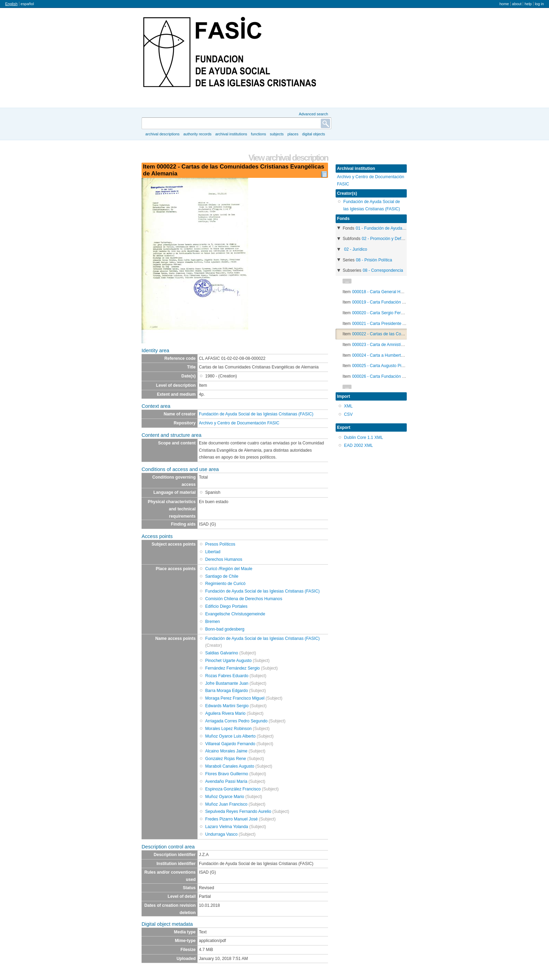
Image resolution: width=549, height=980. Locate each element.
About (517, 4)
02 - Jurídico (355, 249)
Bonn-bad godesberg (225, 629)
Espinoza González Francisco (233, 789)
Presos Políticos (220, 544)
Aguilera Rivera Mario (225, 713)
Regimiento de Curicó (225, 584)
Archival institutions (231, 134)
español (27, 4)
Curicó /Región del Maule (229, 569)
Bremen (213, 622)
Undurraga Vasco (221, 834)
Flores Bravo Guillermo (227, 774)
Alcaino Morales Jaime (226, 751)
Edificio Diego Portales (226, 606)
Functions (259, 134)
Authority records (197, 134)
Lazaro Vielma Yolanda (227, 827)
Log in (539, 4)
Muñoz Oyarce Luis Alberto (230, 736)
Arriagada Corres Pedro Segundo (236, 721)
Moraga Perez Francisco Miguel (235, 698)
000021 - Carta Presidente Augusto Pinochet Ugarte (401, 324)
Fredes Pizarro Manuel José (231, 819)
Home (504, 4)
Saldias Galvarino (221, 653)
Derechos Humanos (224, 559)
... (347, 281)
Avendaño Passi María (226, 781)
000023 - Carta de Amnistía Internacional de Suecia (400, 345)
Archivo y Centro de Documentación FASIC (239, 423)
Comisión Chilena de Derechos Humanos (244, 599)
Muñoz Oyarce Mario (225, 797)
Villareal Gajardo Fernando (230, 744)
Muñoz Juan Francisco (226, 804)
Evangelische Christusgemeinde (235, 614)
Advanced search (313, 114)
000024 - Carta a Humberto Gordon (385, 355)
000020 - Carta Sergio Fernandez (383, 313)
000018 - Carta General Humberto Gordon (392, 292)
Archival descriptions (162, 134)
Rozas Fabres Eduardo (227, 676)
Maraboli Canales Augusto (230, 766)
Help (528, 4)
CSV (348, 414)
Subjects (277, 134)
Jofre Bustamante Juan (227, 683)
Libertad (213, 552)
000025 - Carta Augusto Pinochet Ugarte (390, 366)
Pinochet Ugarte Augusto (228, 661)
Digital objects (314, 134)
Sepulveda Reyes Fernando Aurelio (238, 811)
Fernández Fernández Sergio (232, 668)
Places (293, 134)
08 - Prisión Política (374, 260)
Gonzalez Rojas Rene (225, 759)
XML (348, 406)
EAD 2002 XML (358, 445)
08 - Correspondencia (383, 270)
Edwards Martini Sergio (227, 706)
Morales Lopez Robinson (228, 729)
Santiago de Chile (222, 576)
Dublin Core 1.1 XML (363, 438)
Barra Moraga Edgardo (227, 691)
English (11, 4)
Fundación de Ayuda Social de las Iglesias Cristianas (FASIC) (256, 414)
